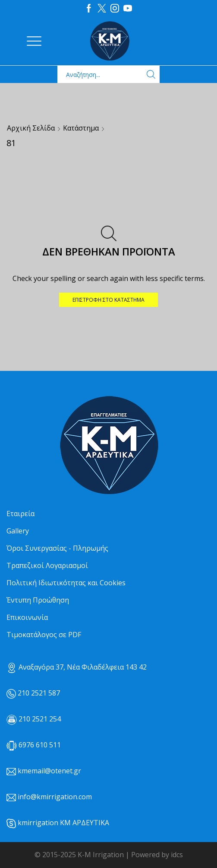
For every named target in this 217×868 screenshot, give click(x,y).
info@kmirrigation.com (55, 797)
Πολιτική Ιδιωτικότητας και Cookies (66, 583)
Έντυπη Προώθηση (38, 600)
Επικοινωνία (27, 617)
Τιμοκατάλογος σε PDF (44, 635)
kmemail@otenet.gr (49, 771)
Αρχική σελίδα (31, 128)
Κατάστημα (81, 128)
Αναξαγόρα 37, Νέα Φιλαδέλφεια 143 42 (77, 667)
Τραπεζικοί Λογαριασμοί (47, 565)
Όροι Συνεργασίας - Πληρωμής (57, 548)
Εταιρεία (20, 514)
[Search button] (151, 74)
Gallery (18, 531)
